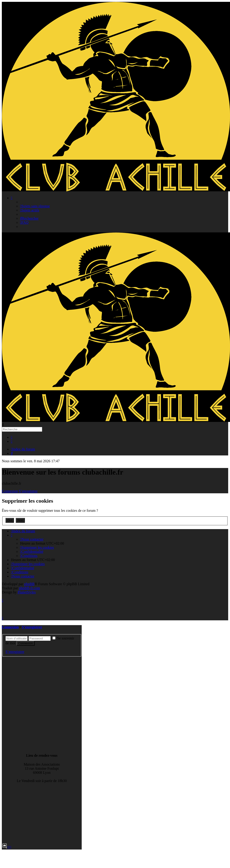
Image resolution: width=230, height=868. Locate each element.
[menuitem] (35, 206)
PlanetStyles (27, 592)
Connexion (10, 491)
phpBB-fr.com (29, 588)
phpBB (29, 584)
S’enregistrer (28, 491)
